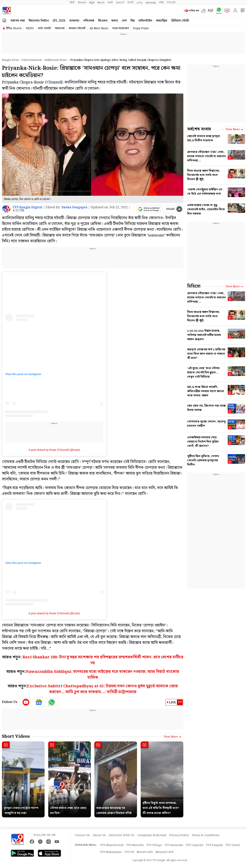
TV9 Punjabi (214, 845)
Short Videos (16, 737)
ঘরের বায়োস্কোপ (121, 28)
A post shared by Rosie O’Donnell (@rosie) (54, 450)
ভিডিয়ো (194, 286)
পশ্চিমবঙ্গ (89, 21)
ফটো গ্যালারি (44, 28)
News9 (82, 3)
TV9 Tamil (233, 845)
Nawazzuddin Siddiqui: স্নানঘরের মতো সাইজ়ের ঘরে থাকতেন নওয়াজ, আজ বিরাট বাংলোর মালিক (102, 675)
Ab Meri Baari (99, 28)
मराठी (110, 3)
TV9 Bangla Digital (27, 207)
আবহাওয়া (60, 28)
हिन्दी (72, 3)
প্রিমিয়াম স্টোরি (180, 21)
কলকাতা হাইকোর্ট (77, 28)
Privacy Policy (179, 835)
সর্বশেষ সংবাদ (199, 129)
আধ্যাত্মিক (162, 21)
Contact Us (82, 835)
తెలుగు (101, 3)
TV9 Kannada (174, 845)
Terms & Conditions (206, 835)
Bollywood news (56, 60)
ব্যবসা (115, 21)
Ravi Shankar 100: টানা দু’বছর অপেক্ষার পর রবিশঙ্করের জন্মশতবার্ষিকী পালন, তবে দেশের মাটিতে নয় (103, 660)
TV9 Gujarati (195, 845)
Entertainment (32, 60)
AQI (210, 11)
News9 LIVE (145, 852)
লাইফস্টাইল (145, 21)
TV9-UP (171, 3)
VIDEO (30, 28)
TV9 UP (129, 852)
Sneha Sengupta (74, 207)
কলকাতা (74, 21)
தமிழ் (140, 3)
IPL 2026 (59, 21)
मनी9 (161, 3)
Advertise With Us (121, 835)
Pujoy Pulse (141, 28)
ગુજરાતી (120, 3)
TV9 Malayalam (111, 852)
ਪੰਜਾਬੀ (130, 3)
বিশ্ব (132, 21)
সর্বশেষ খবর (18, 21)
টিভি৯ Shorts (14, 28)
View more (173, 737)
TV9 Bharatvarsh (112, 845)
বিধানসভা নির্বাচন (39, 21)
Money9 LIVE (165, 852)
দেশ (124, 21)
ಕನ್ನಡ (92, 3)
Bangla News (11, 60)
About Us (99, 835)
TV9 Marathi (135, 845)
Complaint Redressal (152, 835)
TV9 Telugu (154, 845)
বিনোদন (103, 21)
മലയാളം (151, 3)
